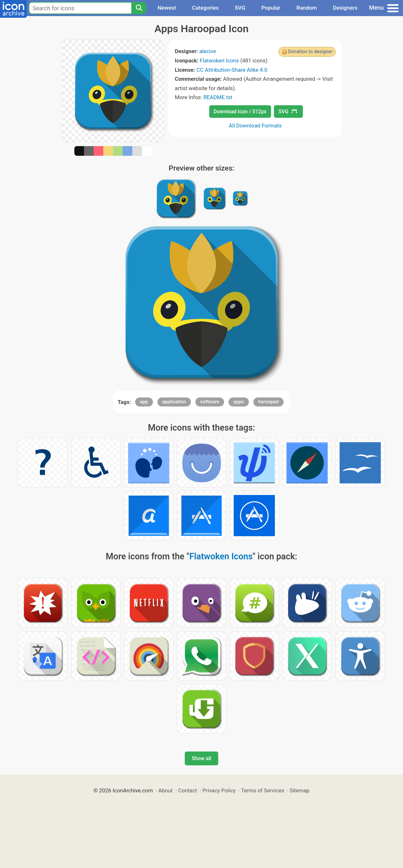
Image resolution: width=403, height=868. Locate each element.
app (144, 402)
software (210, 402)
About (166, 790)
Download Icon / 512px (240, 112)
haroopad (268, 402)
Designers (345, 8)
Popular (271, 8)
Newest (167, 8)
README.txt (218, 97)
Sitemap (300, 790)
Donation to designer (310, 51)
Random (307, 8)
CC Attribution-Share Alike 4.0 (232, 70)
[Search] (139, 8)
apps (239, 402)
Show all (201, 758)
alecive (208, 51)
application (174, 402)
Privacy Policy (219, 790)
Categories (206, 8)
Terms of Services (263, 790)
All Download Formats (255, 126)
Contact (187, 790)
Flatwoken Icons (220, 61)
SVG (240, 8)
